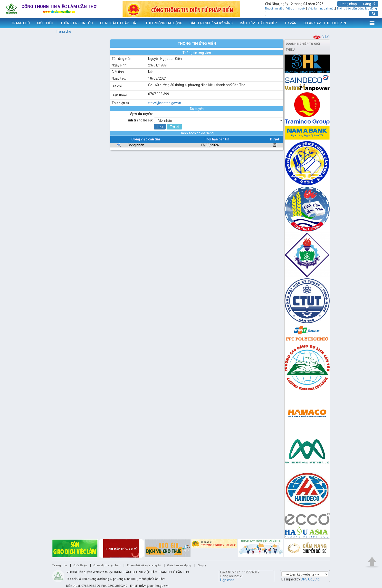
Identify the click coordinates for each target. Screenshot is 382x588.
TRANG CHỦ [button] (20, 23)
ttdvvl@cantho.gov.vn (165, 103)
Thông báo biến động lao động (357, 9)
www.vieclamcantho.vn (4, 23)
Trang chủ (63, 31)
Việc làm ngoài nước (321, 9)
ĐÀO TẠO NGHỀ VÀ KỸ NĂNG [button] (211, 23)
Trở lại (174, 127)
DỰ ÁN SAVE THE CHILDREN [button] (325, 23)
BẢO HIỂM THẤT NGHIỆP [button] (258, 23)
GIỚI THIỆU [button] (45, 23)
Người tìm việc (275, 9)
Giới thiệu (80, 565)
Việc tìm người (296, 9)
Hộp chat (227, 580)
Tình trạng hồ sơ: (139, 120)
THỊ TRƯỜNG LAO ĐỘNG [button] (164, 23)
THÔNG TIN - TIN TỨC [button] (77, 23)
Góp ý (202, 565)
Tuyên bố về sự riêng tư (144, 565)
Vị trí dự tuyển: (141, 114)
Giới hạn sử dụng (179, 565)
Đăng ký (369, 4)
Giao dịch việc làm (107, 565)
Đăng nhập (349, 4)
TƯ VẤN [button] (290, 23)
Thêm (372, 23)
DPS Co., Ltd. (310, 579)
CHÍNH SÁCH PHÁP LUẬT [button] (119, 23)
